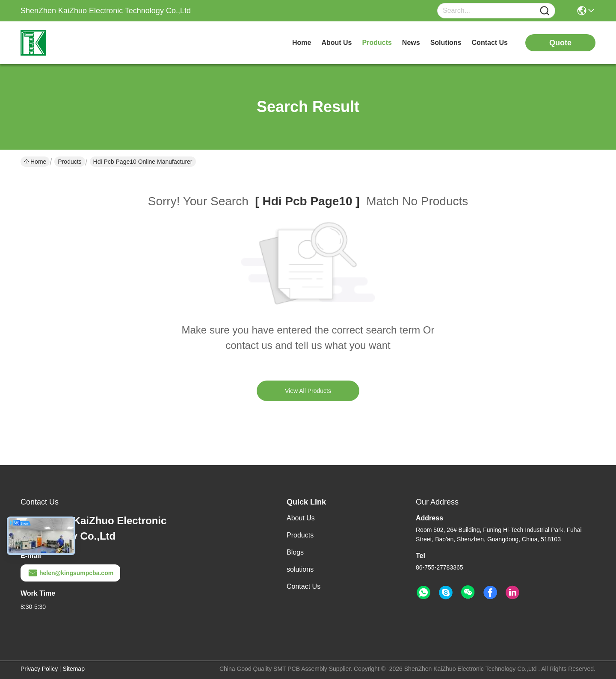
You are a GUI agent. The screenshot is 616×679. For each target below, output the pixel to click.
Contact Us (304, 586)
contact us (490, 43)
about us (336, 43)
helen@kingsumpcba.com (70, 573)
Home (302, 43)
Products (70, 162)
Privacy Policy (39, 669)
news (411, 43)
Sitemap (74, 669)
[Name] (545, 11)
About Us (301, 518)
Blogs (295, 552)
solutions (446, 43)
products (377, 43)
